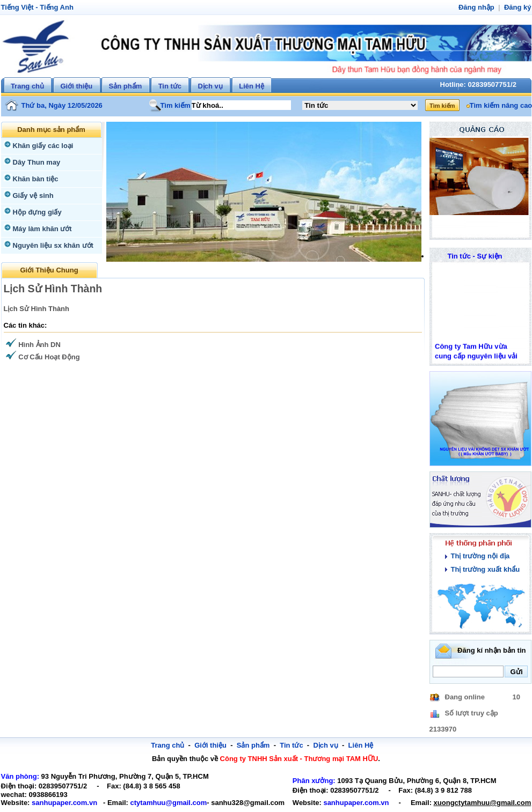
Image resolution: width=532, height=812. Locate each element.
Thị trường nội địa (479, 556)
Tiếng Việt (16, 7)
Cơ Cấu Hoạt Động (48, 357)
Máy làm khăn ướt (41, 229)
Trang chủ (27, 86)
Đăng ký (519, 7)
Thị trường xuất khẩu (483, 569)
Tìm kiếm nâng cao (499, 105)
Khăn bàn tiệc (34, 179)
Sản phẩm (126, 86)
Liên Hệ (252, 86)
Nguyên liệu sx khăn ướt (51, 245)
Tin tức (170, 86)
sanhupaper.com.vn (60, 803)
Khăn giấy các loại (41, 146)
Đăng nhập (479, 7)
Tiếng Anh (53, 7)
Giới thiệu (76, 86)
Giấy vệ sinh (32, 195)
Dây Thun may (35, 162)
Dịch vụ (210, 86)
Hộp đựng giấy (36, 212)
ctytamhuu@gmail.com (157, 803)
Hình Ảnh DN (39, 345)
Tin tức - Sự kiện (475, 256)
